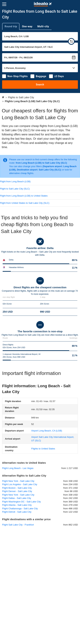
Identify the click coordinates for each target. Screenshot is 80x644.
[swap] (71, 41)
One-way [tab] (27, 26)
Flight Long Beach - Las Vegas (18, 468)
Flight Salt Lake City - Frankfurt (18, 525)
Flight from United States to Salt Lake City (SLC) (25, 203)
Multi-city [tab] (43, 26)
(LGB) (47, 431)
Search (40, 85)
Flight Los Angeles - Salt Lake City (20, 484)
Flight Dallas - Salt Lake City (17, 498)
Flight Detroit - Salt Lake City (17, 512)
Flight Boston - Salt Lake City (17, 488)
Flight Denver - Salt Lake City (17, 491)
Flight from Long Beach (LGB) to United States (24, 196)
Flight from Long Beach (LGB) (15, 181)
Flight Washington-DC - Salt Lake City (21, 502)
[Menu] (4, 4)
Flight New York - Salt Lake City (18, 481)
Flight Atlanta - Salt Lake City (17, 505)
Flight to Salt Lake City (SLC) (15, 189)
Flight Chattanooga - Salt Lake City (20, 508)
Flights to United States (43, 449)
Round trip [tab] (11, 26)
